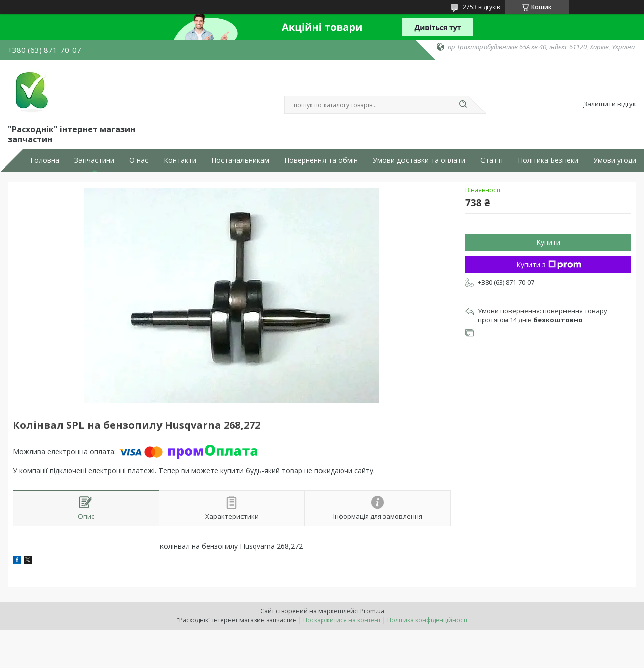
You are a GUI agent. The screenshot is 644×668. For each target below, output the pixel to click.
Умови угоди (615, 160)
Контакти (180, 160)
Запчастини (94, 160)
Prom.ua (372, 611)
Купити (548, 242)
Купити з (549, 264)
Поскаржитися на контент (342, 620)
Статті (492, 160)
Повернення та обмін (321, 160)
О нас (139, 160)
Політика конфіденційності (427, 620)
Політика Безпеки (548, 160)
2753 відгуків (481, 7)
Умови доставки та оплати (419, 160)
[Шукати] (463, 105)
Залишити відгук (610, 104)
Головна (45, 160)
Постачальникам (240, 160)
